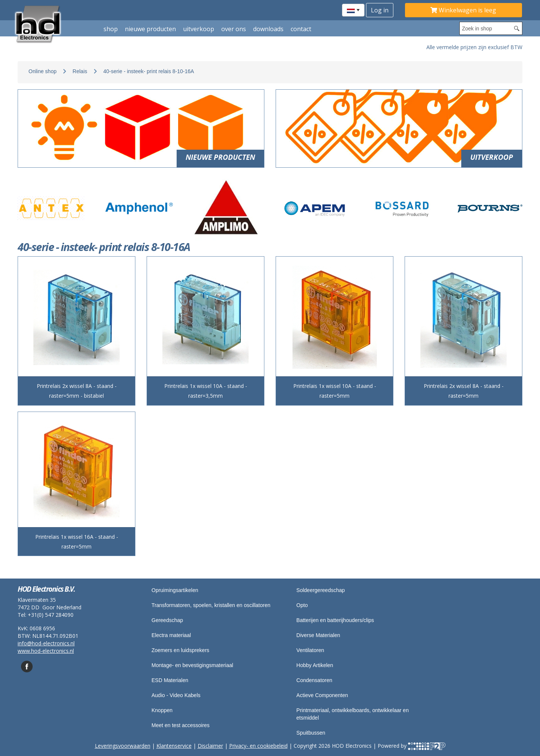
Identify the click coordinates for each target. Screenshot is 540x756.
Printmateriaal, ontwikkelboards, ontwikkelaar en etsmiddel (352, 714)
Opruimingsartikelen (175, 590)
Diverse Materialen (318, 635)
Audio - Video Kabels (176, 695)
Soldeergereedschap (320, 590)
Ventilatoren (310, 650)
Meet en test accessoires (181, 725)
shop (111, 29)
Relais (80, 71)
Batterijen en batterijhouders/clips (335, 620)
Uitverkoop (199, 29)
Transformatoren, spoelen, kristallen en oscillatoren (211, 605)
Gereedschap (167, 620)
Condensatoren (314, 680)
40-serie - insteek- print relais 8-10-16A (148, 71)
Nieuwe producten (150, 29)
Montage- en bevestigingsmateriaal (192, 665)
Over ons (234, 29)
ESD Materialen (170, 680)
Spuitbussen (311, 733)
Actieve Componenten (322, 695)
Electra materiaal (171, 635)
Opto (302, 605)
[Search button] (517, 28)
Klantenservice (174, 746)
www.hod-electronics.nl (46, 651)
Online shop (43, 71)
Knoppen (162, 710)
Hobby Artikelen (315, 665)
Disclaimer (210, 746)
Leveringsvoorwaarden (123, 746)
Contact (301, 29)
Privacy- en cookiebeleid (258, 746)
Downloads (268, 29)
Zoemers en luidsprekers (180, 650)
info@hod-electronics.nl (46, 643)
